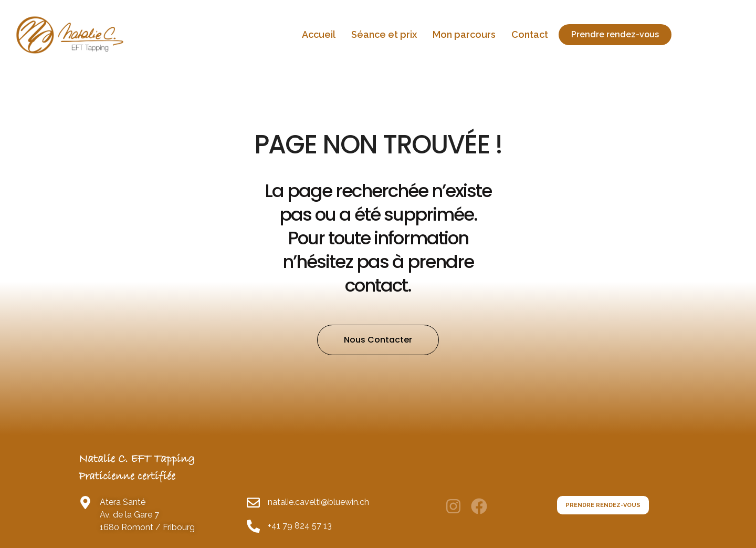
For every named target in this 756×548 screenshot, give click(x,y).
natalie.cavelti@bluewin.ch (318, 520)
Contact (530, 34)
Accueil (319, 34)
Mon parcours (464, 34)
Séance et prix (384, 34)
